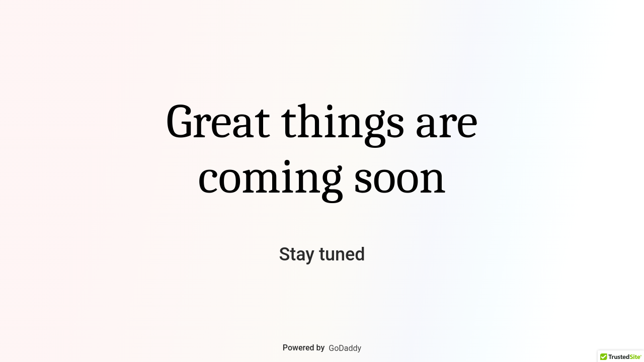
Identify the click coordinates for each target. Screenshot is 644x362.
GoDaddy (345, 348)
